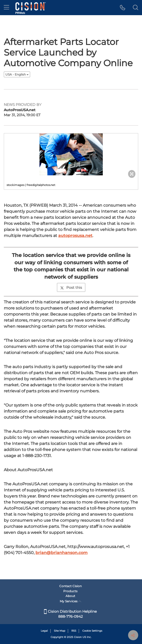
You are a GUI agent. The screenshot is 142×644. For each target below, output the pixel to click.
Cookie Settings (92, 631)
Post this (71, 288)
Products (70, 591)
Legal (44, 631)
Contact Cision (70, 586)
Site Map (60, 631)
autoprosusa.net (75, 236)
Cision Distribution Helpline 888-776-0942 (70, 614)
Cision (78, 637)
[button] (123, 8)
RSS (74, 631)
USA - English (17, 74)
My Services (70, 601)
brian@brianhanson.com (62, 553)
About (70, 596)
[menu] (6, 8)
